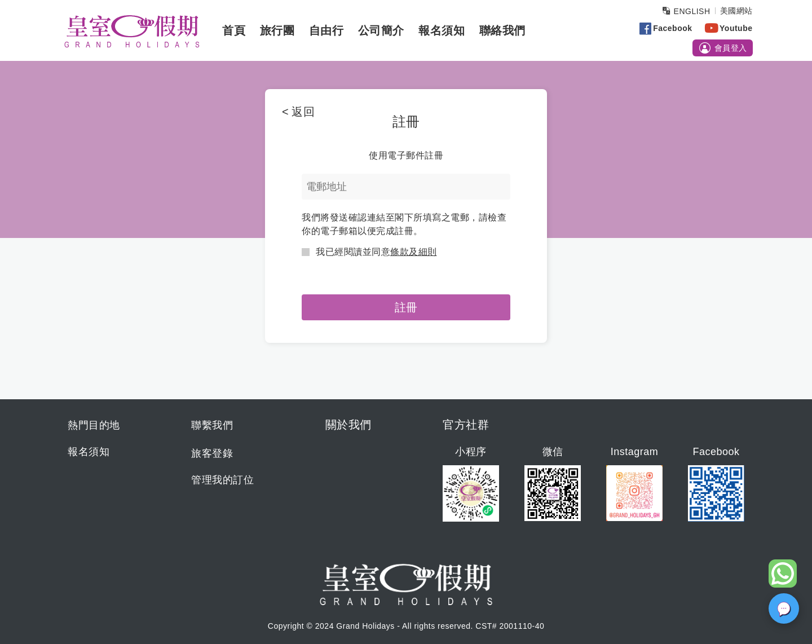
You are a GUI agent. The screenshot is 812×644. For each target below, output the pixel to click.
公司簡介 (378, 30)
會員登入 (720, 48)
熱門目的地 (94, 425)
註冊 (406, 307)
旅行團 (275, 30)
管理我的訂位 (222, 480)
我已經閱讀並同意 (369, 252)
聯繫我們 (212, 425)
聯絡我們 (500, 30)
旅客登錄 (212, 453)
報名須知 (439, 30)
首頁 (231, 30)
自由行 (324, 30)
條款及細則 (414, 252)
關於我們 (348, 425)
